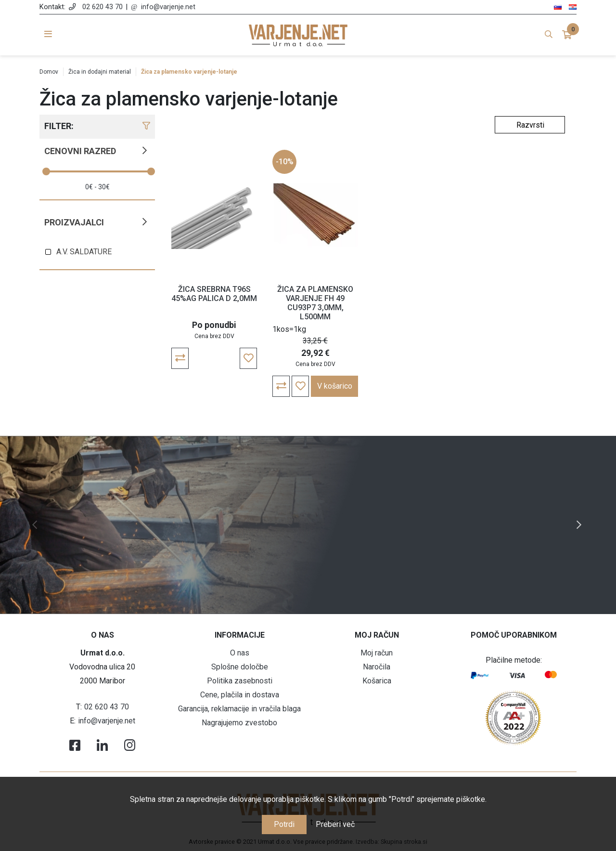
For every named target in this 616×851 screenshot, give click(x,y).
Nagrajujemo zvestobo (239, 723)
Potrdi (284, 824)
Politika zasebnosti (240, 681)
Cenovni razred (80, 151)
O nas (240, 653)
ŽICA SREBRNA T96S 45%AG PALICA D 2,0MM (214, 294)
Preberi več (335, 824)
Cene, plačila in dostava (240, 695)
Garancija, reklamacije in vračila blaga (239, 709)
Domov (49, 72)
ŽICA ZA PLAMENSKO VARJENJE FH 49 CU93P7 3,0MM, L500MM (315, 303)
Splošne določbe (240, 667)
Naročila (377, 667)
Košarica (377, 681)
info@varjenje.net (168, 7)
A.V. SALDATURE (84, 252)
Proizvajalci (74, 222)
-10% (285, 162)
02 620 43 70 (103, 7)
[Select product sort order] (530, 125)
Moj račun (377, 653)
